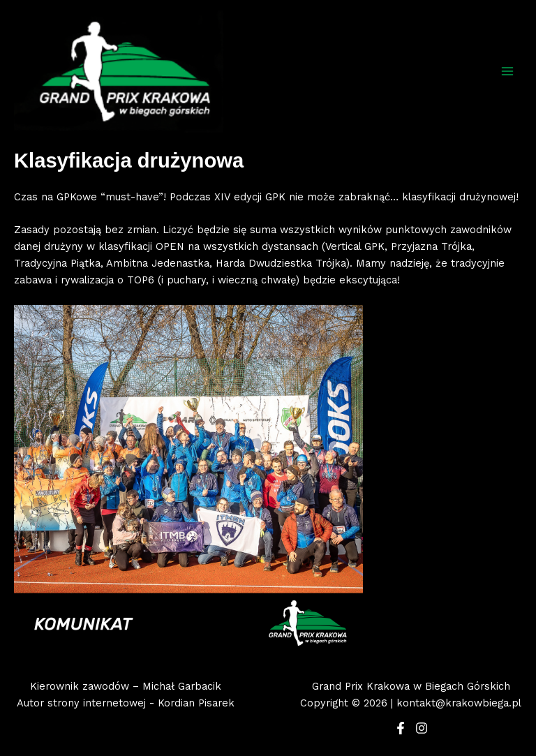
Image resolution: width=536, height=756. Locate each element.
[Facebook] (401, 728)
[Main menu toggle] (507, 71)
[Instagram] (422, 728)
